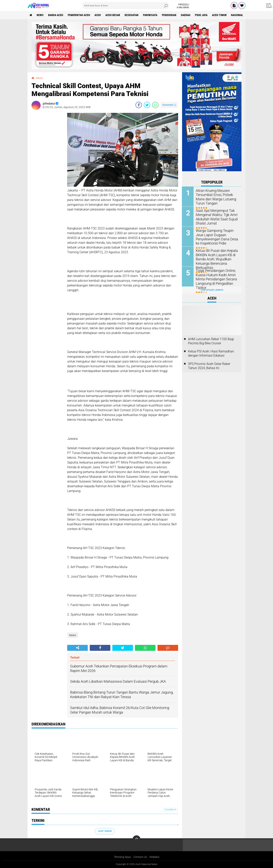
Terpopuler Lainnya (212, 290)
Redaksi (154, 857)
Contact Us (140, 857)
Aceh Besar (113, 15)
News (40, 15)
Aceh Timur (220, 15)
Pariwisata (150, 15)
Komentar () (169, 105)
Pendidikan (169, 15)
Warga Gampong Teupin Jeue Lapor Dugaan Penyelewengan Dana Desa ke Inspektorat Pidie (217, 237)
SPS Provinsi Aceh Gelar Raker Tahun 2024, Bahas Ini (209, 366)
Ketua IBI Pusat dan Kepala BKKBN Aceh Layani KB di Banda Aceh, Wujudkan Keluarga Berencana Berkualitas (215, 259)
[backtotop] (136, 839)
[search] (126, 6)
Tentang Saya (122, 857)
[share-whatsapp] (155, 105)
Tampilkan (170, 809)
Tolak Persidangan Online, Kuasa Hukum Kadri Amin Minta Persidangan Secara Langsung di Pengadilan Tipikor (214, 279)
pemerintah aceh (79, 15)
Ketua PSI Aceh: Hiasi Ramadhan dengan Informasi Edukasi (211, 353)
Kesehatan (132, 15)
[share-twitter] (147, 105)
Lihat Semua (105, 831)
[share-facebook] (139, 105)
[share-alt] (77, 648)
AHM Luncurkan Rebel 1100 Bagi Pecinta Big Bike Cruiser (211, 341)
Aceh (98, 15)
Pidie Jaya (201, 15)
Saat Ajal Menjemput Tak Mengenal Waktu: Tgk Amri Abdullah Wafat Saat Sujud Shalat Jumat (215, 217)
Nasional (237, 15)
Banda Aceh (56, 15)
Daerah (186, 15)
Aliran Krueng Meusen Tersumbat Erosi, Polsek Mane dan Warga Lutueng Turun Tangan (217, 197)
